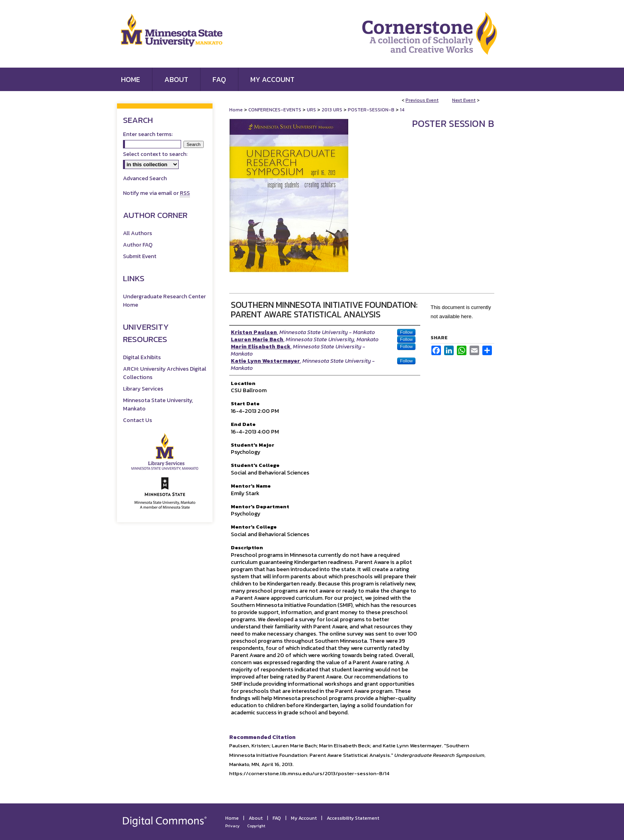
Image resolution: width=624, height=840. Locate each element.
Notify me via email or (156, 193)
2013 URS (332, 110)
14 (402, 110)
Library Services (143, 389)
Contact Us (137, 420)
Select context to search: (155, 154)
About (256, 818)
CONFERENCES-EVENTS (275, 110)
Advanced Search (145, 178)
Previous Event (422, 100)
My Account (304, 818)
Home (236, 110)
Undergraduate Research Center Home (164, 301)
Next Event (464, 100)
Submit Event (140, 256)
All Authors (137, 233)
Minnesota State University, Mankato (158, 404)
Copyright (256, 826)
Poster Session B (453, 123)
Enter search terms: (148, 134)
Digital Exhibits (142, 357)
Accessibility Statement (353, 818)
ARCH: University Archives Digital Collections (165, 373)
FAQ (277, 818)
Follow (406, 332)
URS (312, 110)
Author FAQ (138, 245)
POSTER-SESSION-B (372, 110)
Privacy (232, 826)
